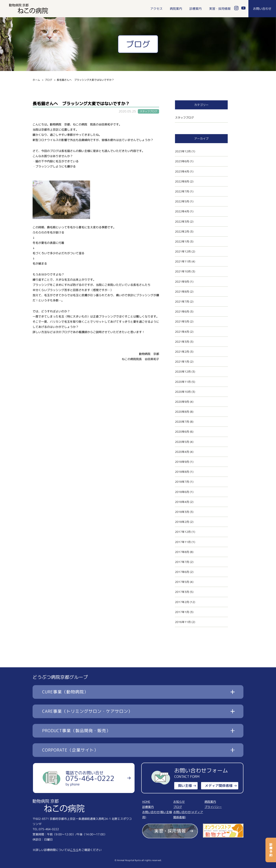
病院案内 (176, 9)
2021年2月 (182, 352)
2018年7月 (182, 482)
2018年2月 (182, 522)
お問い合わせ (262, 9)
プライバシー (213, 807)
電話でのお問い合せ (90, 778)
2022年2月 (182, 231)
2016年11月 (183, 622)
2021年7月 (182, 302)
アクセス (156, 9)
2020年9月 (182, 402)
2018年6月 (182, 492)
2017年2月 (182, 602)
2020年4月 (182, 452)
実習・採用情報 (220, 9)
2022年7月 (182, 191)
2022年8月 (182, 181)
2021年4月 (182, 332)
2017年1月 (182, 612)
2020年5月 (182, 442)
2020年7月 (182, 422)
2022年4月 (182, 211)
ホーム (36, 80)
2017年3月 (182, 592)
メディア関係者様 (219, 786)
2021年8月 (182, 292)
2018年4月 (182, 502)
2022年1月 (182, 241)
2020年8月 (182, 412)
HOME (146, 802)
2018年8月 (182, 472)
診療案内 (195, 9)
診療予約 (271, 850)
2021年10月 (183, 271)
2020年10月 (183, 392)
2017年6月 (182, 572)
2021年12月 (183, 251)
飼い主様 (185, 786)
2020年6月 (182, 432)
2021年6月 (182, 311)
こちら (74, 850)
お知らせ (179, 802)
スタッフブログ (184, 118)
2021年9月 (182, 282)
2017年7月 (182, 562)
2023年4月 (182, 171)
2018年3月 (182, 512)
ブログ (48, 80)
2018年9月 (182, 462)
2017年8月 (182, 552)
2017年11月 (183, 542)
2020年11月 (183, 382)
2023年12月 (183, 151)
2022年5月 (182, 201)
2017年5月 (182, 582)
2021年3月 (182, 342)
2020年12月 (183, 372)
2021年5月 (182, 321)
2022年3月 (182, 222)
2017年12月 (183, 532)
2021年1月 (182, 362)
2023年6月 (182, 161)
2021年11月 (183, 261)
